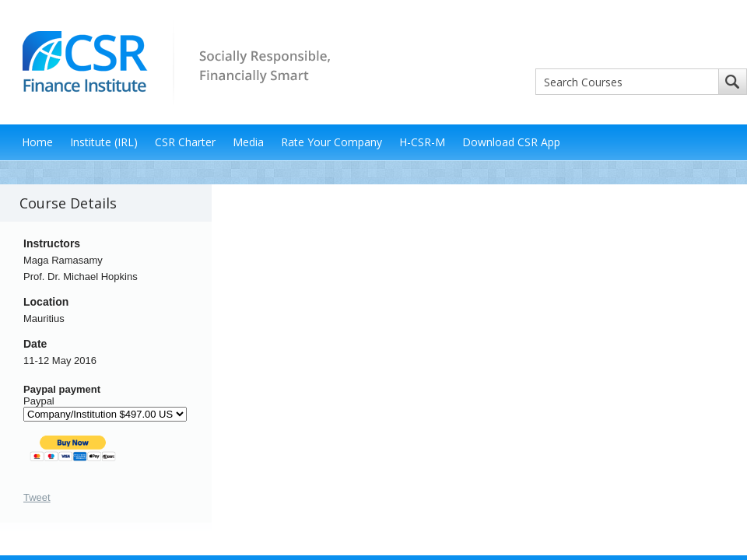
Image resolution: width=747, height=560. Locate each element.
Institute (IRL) (104, 142)
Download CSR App (511, 142)
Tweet (37, 497)
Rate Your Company (331, 142)
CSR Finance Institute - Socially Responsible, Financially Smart (171, 61)
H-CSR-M (422, 142)
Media (248, 142)
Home (37, 142)
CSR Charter (185, 142)
